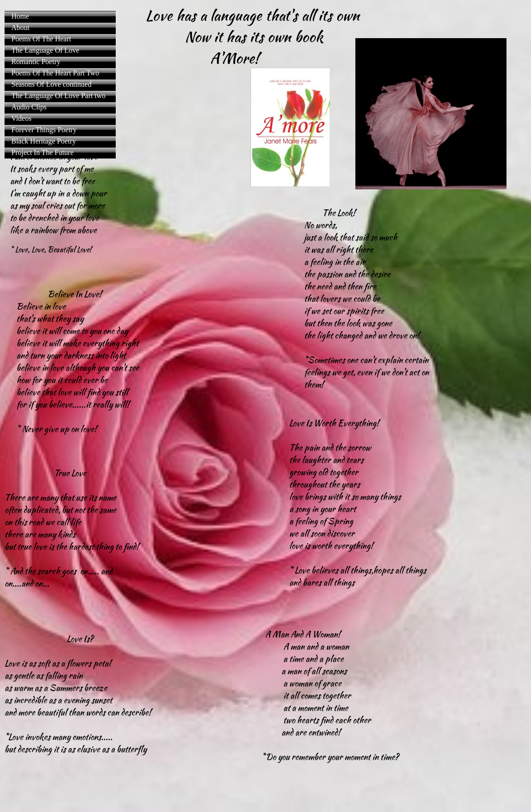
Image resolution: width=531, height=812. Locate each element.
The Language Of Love (45, 50)
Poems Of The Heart (41, 39)
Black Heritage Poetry (44, 141)
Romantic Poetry (36, 62)
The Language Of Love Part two (58, 96)
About (20, 27)
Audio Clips (29, 107)
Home (20, 16)
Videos (21, 118)
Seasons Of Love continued (51, 84)
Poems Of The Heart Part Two (55, 73)
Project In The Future (42, 152)
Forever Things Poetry (44, 130)
